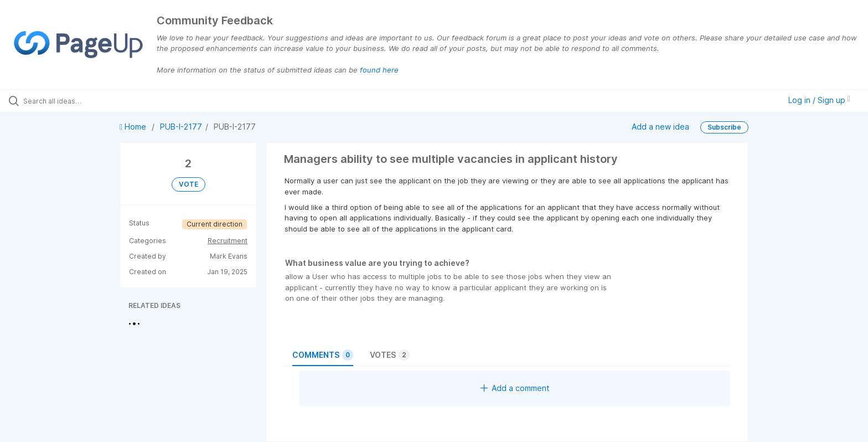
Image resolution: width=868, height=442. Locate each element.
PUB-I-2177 (181, 127)
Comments (323, 355)
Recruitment (228, 241)
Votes (390, 355)
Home (134, 127)
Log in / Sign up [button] (819, 100)
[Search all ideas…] (101, 101)
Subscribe (724, 127)
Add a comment (515, 388)
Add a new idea (660, 126)
